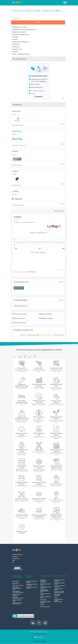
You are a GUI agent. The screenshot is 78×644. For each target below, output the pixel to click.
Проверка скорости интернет (59, 580)
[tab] (20, 357)
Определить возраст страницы (46, 587)
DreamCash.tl (17, 111)
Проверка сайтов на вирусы (32, 588)
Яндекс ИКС (43, 600)
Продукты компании (46, 318)
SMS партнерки (48, 11)
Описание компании (20, 314)
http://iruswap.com (18, 165)
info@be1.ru (39, 637)
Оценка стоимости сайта (45, 594)
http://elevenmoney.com (19, 145)
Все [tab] (15, 357)
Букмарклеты (16, 558)
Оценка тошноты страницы (17, 595)
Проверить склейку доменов (46, 602)
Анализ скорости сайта (17, 600)
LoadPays (15, 191)
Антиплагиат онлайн (18, 585)
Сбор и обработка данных (21, 54)
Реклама (15, 37)
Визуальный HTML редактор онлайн (59, 592)
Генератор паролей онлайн (59, 583)
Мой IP (56, 597)
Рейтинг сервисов (26, 11)
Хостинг (14, 39)
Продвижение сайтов (19, 27)
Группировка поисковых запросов (18, 592)
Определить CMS (45, 607)
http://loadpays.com (18, 205)
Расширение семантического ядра (17, 588)
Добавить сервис (59, 211)
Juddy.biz (15, 171)
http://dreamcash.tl (18, 125)
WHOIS (42, 605)
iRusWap (15, 151)
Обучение (15, 44)
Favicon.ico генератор (57, 595)
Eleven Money (17, 131)
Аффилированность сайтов (32, 582)
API (13, 562)
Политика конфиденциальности (39, 634)
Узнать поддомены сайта (45, 597)
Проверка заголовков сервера (18, 597)
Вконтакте (19, 288)
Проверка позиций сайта (45, 584)
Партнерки (37, 11)
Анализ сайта (16, 581)
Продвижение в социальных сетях (24, 30)
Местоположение (19, 318)
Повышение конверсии (20, 42)
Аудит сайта (16, 583)
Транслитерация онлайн (59, 589)
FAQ (14, 560)
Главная (15, 11)
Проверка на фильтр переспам (32, 585)
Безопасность (16, 49)
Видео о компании (46, 314)
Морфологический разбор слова (17, 603)
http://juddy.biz (16, 185)
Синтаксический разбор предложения (59, 600)
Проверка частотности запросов (44, 581)
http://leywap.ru (31, 222)
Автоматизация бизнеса (20, 34)
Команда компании (19, 323)
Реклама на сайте (39, 641)
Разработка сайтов (18, 32)
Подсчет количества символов (60, 586)
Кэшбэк (14, 52)
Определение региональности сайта (45, 591)
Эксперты (15, 556)
